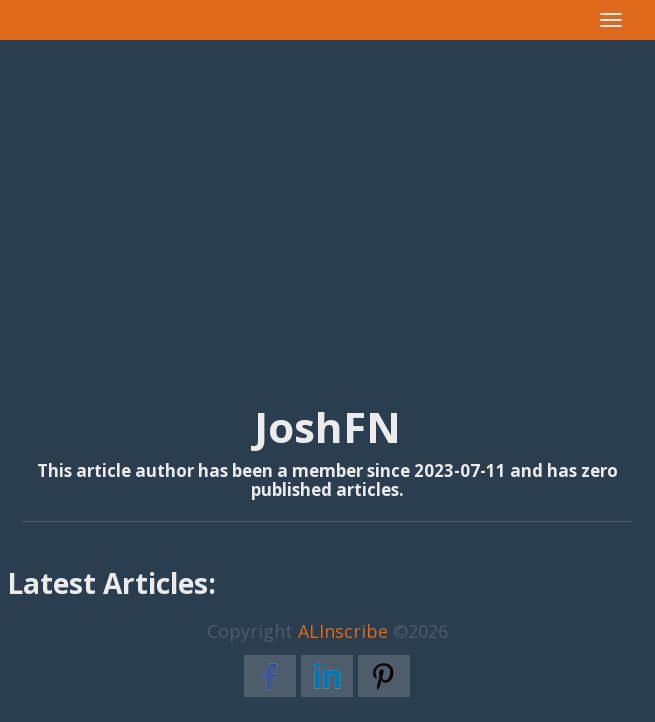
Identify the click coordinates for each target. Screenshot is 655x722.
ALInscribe (343, 631)
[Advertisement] (327, 201)
